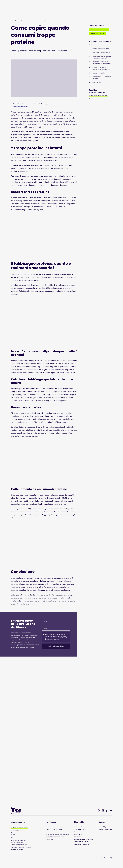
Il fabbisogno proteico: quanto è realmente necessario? (102, 57)
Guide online (78, 834)
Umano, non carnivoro (99, 73)
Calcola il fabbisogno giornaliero (84, 839)
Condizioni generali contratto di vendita (57, 834)
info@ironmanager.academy (19, 828)
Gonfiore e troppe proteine (101, 52)
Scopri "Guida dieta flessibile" (98, 96)
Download (77, 832)
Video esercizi (78, 827)
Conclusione (97, 82)
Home (47, 827)
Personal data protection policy (55, 837)
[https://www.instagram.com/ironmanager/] (99, 810)
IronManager (51, 822)
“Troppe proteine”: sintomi (101, 49)
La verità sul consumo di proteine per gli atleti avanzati (102, 63)
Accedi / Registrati (104, 827)
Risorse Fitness (81, 822)
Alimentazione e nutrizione (99, 30)
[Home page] (12, 21)
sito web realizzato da (105, 858)
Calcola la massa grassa (81, 842)
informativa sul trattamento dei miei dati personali (56, 635)
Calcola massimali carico (82, 844)
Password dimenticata (105, 829)
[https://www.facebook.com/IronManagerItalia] (103, 810)
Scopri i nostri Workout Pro (20, 106)
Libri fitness (78, 837)
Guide (16, 21)
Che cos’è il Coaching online (54, 829)
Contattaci (49, 832)
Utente (102, 822)
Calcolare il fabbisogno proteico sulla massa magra (101, 68)
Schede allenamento (80, 829)
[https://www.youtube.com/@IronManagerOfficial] (111, 810)
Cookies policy (50, 839)
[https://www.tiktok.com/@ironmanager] (107, 810)
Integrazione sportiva (97, 33)
